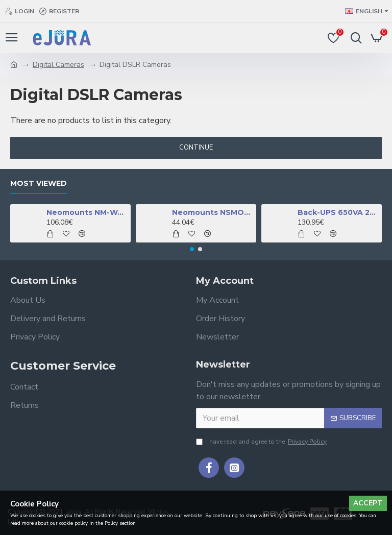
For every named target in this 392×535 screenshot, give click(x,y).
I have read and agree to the (262, 442)
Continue (196, 148)
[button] (192, 249)
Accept (368, 503)
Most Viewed (39, 184)
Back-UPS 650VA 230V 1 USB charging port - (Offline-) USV (338, 212)
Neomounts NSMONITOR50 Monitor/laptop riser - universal (213, 212)
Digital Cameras (58, 65)
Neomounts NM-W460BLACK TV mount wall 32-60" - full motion (87, 212)
